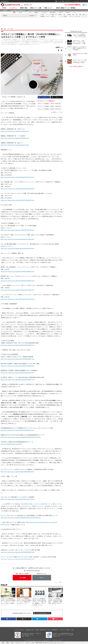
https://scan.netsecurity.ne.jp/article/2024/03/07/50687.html (17, 380)
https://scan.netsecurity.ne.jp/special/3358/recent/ (15, 138)
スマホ (74, 12)
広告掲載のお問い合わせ (30, 630)
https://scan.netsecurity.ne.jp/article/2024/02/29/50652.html (17, 272)
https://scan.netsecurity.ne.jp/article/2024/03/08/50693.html (17, 345)
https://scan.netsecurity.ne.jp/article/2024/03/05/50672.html (17, 373)
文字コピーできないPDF (74, 16)
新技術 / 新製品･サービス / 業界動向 (66, 8)
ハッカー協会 (41, 15)
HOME (4, 8)
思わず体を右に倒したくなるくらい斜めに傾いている (37, 504)
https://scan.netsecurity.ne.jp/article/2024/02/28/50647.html (17, 430)
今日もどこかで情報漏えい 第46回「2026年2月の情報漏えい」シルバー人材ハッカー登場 (59, 106)
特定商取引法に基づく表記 (45, 630)
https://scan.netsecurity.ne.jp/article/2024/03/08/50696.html (17, 552)
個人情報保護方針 (54, 630)
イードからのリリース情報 (63, 630)
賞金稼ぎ (60, 15)
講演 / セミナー (49, 8)
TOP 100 (20, 12)
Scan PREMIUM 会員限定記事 (18, 10)
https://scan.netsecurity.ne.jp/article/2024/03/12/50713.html (17, 499)
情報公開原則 (53, 12)
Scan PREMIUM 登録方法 (73, 5)
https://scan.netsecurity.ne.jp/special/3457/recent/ (15, 145)
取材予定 (61, 12)
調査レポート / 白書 (36, 8)
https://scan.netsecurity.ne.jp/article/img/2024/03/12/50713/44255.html (21, 518)
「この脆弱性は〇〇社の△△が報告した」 (47, 16)
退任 (77, 15)
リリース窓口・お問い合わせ (19, 630)
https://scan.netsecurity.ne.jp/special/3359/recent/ (15, 131)
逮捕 (84, 15)
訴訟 (64, 15)
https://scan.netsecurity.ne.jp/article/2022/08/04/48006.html (17, 472)
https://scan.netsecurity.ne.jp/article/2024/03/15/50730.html (17, 177)
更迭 (73, 15)
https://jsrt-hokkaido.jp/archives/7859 (11, 444)
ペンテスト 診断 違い (63, 16)
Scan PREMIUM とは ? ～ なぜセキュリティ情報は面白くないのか (44, 10)
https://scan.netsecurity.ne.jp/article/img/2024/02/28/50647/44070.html (21, 437)
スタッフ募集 (71, 630)
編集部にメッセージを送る (58, 112)
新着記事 (5, 10)
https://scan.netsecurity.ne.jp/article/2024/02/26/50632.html (17, 200)
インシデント (13, 8)
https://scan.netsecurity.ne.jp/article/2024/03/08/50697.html (17, 359)
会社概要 (37, 630)
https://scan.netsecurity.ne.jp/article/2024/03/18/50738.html (17, 230)
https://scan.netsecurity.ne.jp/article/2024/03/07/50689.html (17, 366)
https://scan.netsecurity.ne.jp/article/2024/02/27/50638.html (17, 239)
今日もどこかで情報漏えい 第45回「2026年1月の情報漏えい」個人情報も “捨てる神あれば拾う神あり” (62, 109)
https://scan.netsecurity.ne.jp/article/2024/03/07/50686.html (17, 290)
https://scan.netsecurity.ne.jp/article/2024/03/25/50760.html (17, 249)
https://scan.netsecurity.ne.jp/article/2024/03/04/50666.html (17, 189)
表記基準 (68, 12)
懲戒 (80, 15)
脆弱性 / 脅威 (24, 8)
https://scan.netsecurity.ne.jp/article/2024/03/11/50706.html (17, 299)
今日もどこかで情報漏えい (47, 101)
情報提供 (36, 12)
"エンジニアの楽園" (50, 15)
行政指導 (69, 15)
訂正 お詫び (44, 12)
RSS (30, 12)
